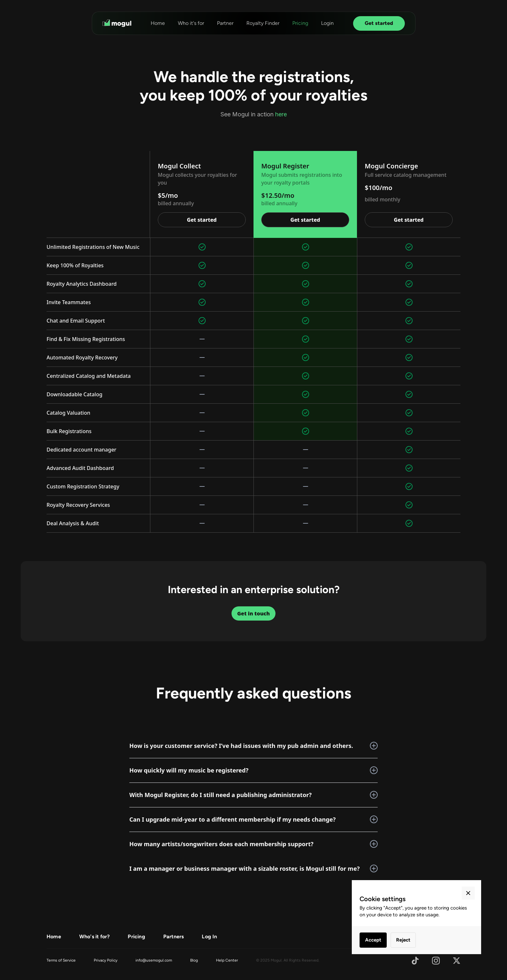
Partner (225, 23)
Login (327, 23)
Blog (194, 960)
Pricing (300, 23)
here (281, 114)
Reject (403, 940)
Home (158, 23)
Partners (174, 937)
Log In (209, 937)
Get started (379, 23)
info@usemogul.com (154, 960)
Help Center (227, 960)
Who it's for (191, 23)
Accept (373, 940)
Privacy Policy (106, 960)
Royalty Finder (263, 23)
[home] (117, 23)
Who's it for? (95, 937)
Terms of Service (61, 960)
